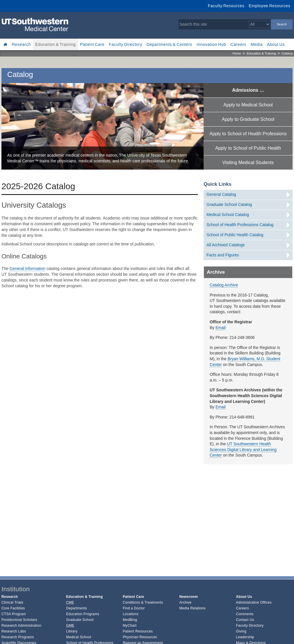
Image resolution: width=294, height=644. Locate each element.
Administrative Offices (254, 602)
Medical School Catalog (228, 215)
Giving (241, 631)
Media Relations (192, 608)
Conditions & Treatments (143, 602)
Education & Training (55, 44)
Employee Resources (269, 6)
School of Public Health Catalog (235, 235)
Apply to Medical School (248, 105)
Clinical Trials (12, 602)
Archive (185, 602)
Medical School (79, 637)
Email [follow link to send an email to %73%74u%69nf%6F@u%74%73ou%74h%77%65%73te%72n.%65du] (221, 328)
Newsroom (189, 597)
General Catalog (221, 194)
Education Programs (83, 614)
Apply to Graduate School (248, 119)
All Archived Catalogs (226, 245)
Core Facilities (13, 608)
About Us (276, 44)
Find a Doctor (134, 608)
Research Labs (14, 631)
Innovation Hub (211, 44)
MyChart (130, 626)
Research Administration (21, 626)
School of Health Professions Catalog (240, 225)
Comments (245, 614)
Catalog (287, 53)
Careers (238, 44)
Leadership (245, 637)
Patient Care (92, 44)
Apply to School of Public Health (248, 148)
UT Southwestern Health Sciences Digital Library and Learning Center (243, 449)
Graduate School (80, 620)
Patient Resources (138, 631)
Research (21, 44)
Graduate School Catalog (229, 204)
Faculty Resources (226, 6)
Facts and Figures (223, 255)
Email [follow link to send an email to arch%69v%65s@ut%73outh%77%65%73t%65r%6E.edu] (221, 407)
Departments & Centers (169, 44)
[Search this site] (213, 24)
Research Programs (18, 637)
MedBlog (130, 620)
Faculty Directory (126, 44)
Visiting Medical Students (248, 163)
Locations (131, 614)
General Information (27, 269)
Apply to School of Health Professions (248, 134)
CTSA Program (14, 614)
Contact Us (245, 620)
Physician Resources (140, 637)
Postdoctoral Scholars (19, 620)
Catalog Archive (224, 285)
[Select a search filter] (259, 24)
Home (237, 53)
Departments (77, 608)
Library (72, 631)
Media (257, 44)
